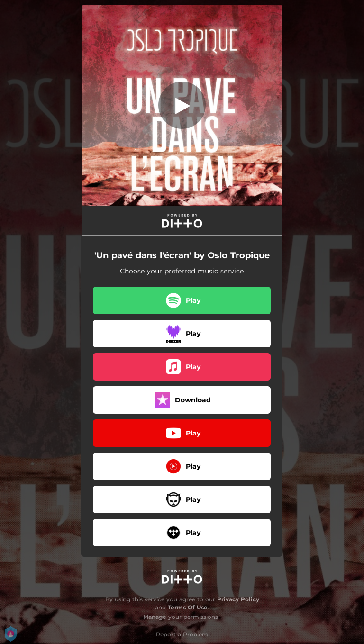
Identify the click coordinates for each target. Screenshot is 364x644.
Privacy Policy (238, 599)
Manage (155, 617)
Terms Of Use (188, 607)
